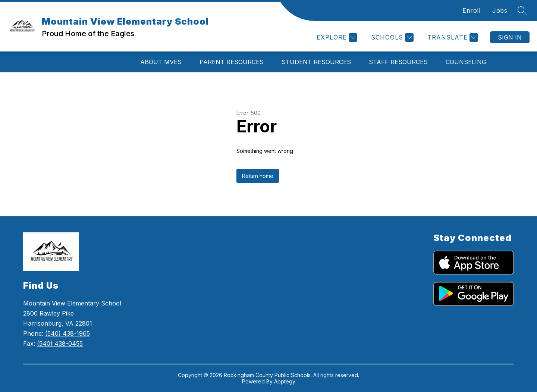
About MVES (161, 62)
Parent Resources (232, 62)
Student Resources (316, 62)
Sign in (510, 37)
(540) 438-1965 (67, 333)
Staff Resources (398, 62)
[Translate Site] (452, 37)
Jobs (500, 10)
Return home (258, 176)
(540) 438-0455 (60, 344)
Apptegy (285, 381)
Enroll (471, 10)
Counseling (466, 62)
